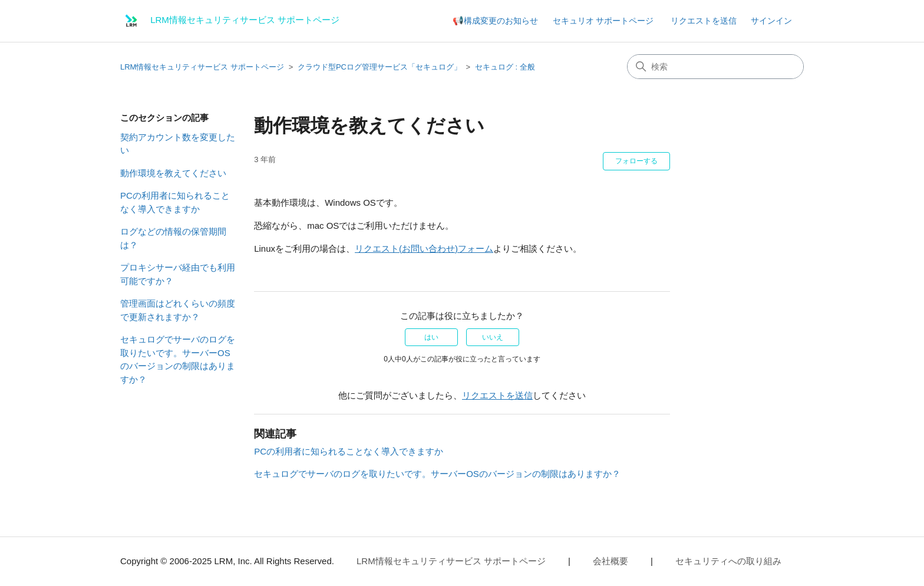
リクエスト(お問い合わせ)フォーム (424, 248)
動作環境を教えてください (173, 173)
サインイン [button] (771, 21)
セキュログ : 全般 (505, 67)
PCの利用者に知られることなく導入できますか (175, 202)
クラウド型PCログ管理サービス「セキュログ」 (379, 67)
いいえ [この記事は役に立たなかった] (493, 337)
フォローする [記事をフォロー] (636, 161)
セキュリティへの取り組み (728, 561)
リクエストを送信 (704, 21)
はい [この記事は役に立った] (431, 337)
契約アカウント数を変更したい (178, 144)
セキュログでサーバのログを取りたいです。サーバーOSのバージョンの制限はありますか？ (178, 359)
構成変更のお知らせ (501, 21)
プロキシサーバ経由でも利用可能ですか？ (178, 274)
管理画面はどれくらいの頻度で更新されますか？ (178, 310)
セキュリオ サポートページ (603, 21)
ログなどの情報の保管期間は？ (173, 238)
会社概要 (610, 561)
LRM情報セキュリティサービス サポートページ (202, 67)
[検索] (715, 67)
